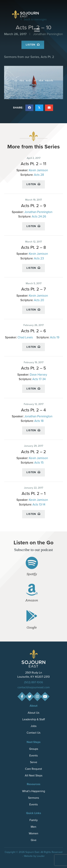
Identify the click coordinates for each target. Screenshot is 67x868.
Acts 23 (39, 258)
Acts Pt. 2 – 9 (33, 206)
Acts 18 (39, 421)
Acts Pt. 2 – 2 (33, 452)
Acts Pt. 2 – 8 (33, 247)
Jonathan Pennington (38, 212)
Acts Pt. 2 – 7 (34, 289)
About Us (33, 713)
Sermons (33, 798)
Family (34, 820)
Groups (34, 749)
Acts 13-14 (39, 505)
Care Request (33, 769)
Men (33, 827)
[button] (37, 30)
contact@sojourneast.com (34, 687)
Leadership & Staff (34, 719)
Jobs (33, 726)
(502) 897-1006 (33, 682)
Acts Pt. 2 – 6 (33, 331)
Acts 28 (39, 175)
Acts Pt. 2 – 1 (34, 493)
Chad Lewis (25, 337)
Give (34, 840)
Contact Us (33, 733)
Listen (33, 184)
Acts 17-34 (39, 379)
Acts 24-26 (39, 217)
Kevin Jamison (38, 170)
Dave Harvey (38, 375)
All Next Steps (34, 775)
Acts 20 (39, 300)
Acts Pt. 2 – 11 (33, 164)
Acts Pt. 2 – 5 (33, 368)
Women (33, 833)
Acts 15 (39, 463)
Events (33, 755)
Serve (34, 762)
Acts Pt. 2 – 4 (33, 410)
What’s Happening (34, 791)
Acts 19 (55, 337)
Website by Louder (34, 856)
